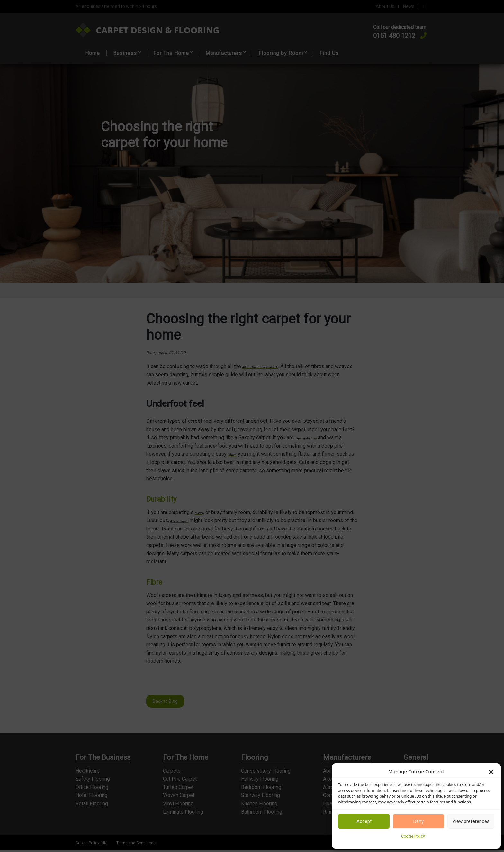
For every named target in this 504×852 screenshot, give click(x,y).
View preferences (471, 821)
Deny (419, 821)
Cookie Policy (413, 836)
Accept (364, 821)
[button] (491, 771)
